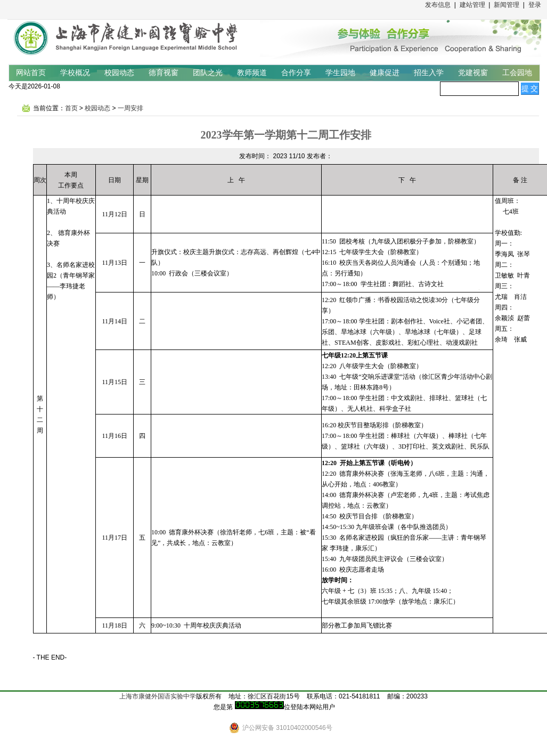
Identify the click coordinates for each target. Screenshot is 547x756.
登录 (535, 5)
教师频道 (252, 73)
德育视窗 (164, 73)
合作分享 (296, 73)
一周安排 (130, 108)
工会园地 (517, 73)
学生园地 (340, 73)
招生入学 (429, 73)
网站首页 (31, 73)
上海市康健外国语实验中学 (158, 696)
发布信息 (438, 5)
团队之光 (208, 73)
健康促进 (385, 73)
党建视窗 (473, 73)
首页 (71, 108)
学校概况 (75, 73)
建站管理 (472, 5)
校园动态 (119, 73)
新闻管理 (507, 5)
